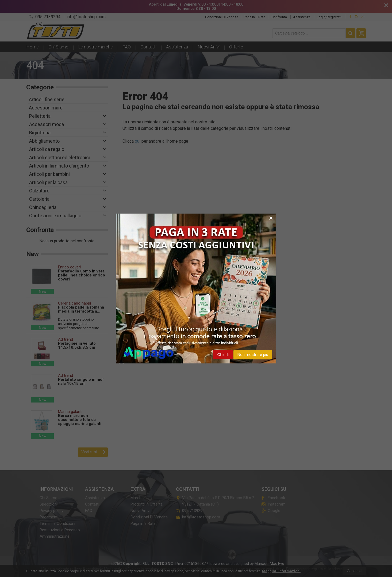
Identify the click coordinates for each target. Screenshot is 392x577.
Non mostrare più (253, 355)
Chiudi (223, 354)
